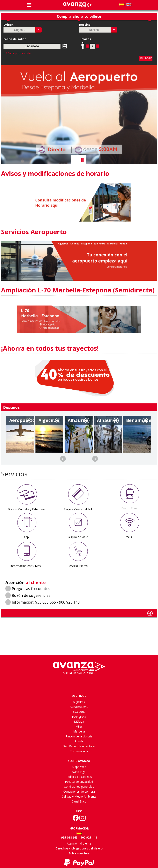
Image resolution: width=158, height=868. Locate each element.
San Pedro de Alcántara (79, 746)
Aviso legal (79, 772)
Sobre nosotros (79, 853)
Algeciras (79, 702)
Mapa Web (79, 767)
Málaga (79, 721)
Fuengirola (79, 717)
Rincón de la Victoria (79, 736)
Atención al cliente (79, 843)
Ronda (79, 741)
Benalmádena (79, 707)
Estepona (79, 712)
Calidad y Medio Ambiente (79, 796)
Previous (63, 459)
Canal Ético (79, 801)
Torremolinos (79, 751)
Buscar (146, 58)
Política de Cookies (79, 777)
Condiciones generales (79, 787)
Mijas (79, 726)
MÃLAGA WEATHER (79, 633)
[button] (39, 30)
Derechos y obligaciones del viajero (79, 848)
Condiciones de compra (79, 791)
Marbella (79, 731)
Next (95, 459)
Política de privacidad (79, 782)
